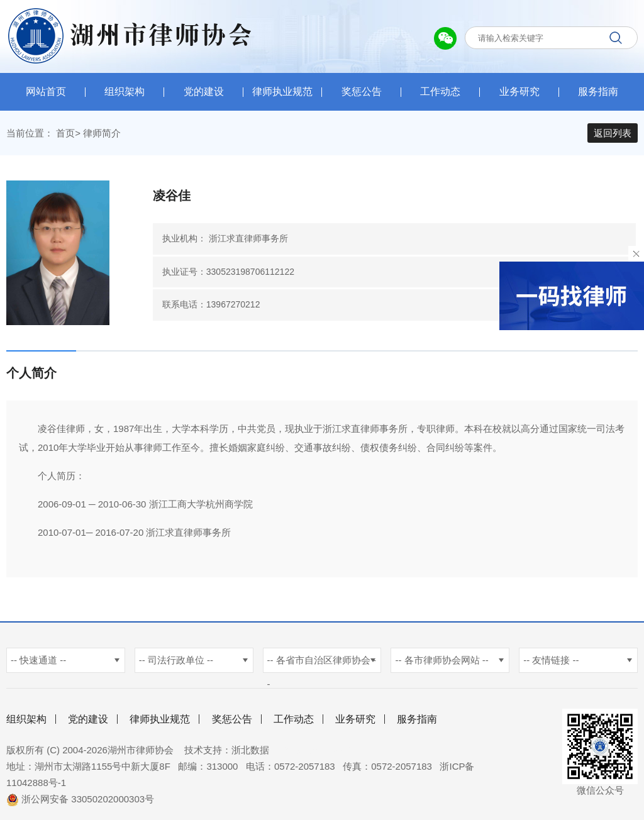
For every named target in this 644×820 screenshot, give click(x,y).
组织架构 (125, 91)
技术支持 (203, 750)
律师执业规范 (282, 91)
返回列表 (613, 133)
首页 (65, 133)
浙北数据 (250, 750)
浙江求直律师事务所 (248, 238)
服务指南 (598, 91)
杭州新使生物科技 (314, 750)
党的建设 (204, 91)
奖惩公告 (362, 91)
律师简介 (102, 133)
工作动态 (440, 91)
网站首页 (46, 91)
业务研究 (519, 91)
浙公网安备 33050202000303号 (80, 799)
